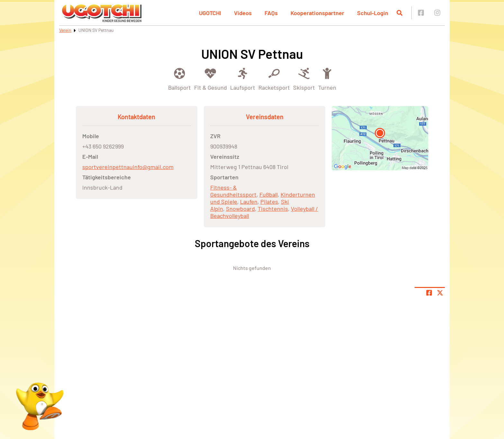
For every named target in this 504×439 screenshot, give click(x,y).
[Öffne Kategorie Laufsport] (243, 79)
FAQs (271, 13)
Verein (65, 30)
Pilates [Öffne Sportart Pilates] (269, 202)
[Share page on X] (440, 293)
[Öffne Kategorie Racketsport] (274, 79)
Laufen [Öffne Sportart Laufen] (249, 202)
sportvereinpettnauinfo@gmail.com (128, 167)
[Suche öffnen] (400, 13)
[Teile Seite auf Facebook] (429, 293)
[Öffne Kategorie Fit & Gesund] (211, 79)
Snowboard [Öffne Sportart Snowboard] (240, 209)
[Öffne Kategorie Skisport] (304, 79)
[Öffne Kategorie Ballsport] (180, 79)
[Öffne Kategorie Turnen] (327, 79)
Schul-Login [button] (373, 13)
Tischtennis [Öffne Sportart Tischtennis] (273, 209)
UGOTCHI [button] (210, 13)
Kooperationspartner (317, 13)
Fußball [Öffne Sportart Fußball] (269, 194)
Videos (243, 13)
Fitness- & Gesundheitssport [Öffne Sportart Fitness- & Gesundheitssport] (233, 191)
